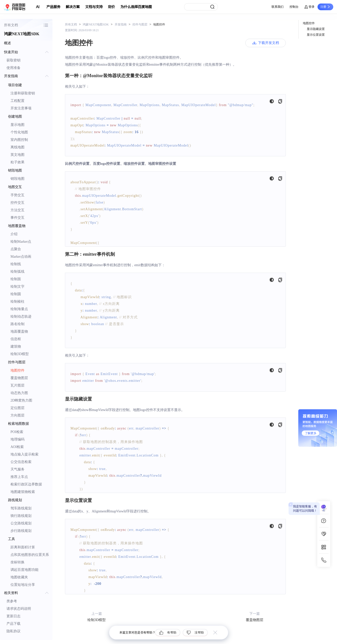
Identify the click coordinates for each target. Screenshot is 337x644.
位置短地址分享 (23, 585)
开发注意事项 (21, 108)
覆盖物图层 (19, 378)
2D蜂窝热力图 (21, 400)
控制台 (294, 7)
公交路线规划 (21, 523)
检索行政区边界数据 (26, 484)
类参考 (12, 601)
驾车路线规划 (21, 508)
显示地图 (17, 125)
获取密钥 (13, 60)
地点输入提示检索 (24, 454)
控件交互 (17, 203)
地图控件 (17, 370)
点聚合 (16, 249)
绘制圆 (16, 294)
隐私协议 (13, 631)
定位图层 (17, 408)
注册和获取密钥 (23, 93)
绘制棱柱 (17, 302)
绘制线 (16, 264)
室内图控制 (19, 140)
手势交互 (17, 195)
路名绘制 (17, 324)
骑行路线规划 (21, 516)
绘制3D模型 (20, 354)
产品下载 (13, 624)
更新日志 (13, 616)
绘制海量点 (19, 309)
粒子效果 (17, 162)
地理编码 (17, 439)
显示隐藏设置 (316, 29)
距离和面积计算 (23, 547)
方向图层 (17, 415)
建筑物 (16, 346)
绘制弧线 (17, 272)
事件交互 (17, 218)
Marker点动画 (21, 257)
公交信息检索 (21, 462)
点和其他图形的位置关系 (30, 555)
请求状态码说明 (19, 609)
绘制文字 (17, 287)
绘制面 (16, 279)
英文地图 (17, 155)
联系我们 (278, 7)
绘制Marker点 (21, 242)
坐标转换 (17, 562)
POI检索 (17, 432)
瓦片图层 (17, 385)
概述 (7, 43)
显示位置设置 (316, 35)
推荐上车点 (19, 477)
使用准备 (13, 68)
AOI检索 (17, 447)
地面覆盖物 (19, 331)
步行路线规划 (21, 531)
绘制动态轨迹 (21, 317)
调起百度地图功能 (24, 570)
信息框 (16, 339)
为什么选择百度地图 (136, 7)
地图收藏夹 (19, 577)
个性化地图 (19, 132)
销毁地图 (17, 179)
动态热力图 (19, 393)
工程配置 (17, 101)
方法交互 (17, 210)
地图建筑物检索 (23, 492)
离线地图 (17, 147)
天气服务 (17, 469)
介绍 (14, 234)
